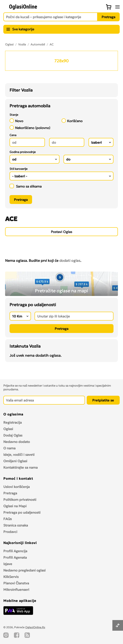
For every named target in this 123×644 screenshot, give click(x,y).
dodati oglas (70, 260)
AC (52, 44)
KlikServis (11, 577)
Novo (16, 121)
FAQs (8, 519)
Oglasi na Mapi (15, 506)
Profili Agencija (15, 551)
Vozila (22, 44)
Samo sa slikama (26, 186)
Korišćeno (72, 121)
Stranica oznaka (16, 525)
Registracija (12, 422)
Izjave (8, 564)
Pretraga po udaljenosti (22, 512)
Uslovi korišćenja (16, 487)
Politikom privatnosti (20, 500)
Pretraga (10, 493)
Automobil (38, 44)
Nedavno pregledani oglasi (24, 570)
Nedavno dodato (17, 442)
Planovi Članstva (16, 583)
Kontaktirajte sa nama (20, 467)
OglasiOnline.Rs (35, 627)
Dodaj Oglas (13, 435)
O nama (9, 448)
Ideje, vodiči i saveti (19, 455)
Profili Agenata (15, 557)
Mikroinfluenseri (16, 590)
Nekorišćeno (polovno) (30, 128)
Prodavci (10, 532)
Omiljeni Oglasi (15, 461)
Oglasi (9, 44)
